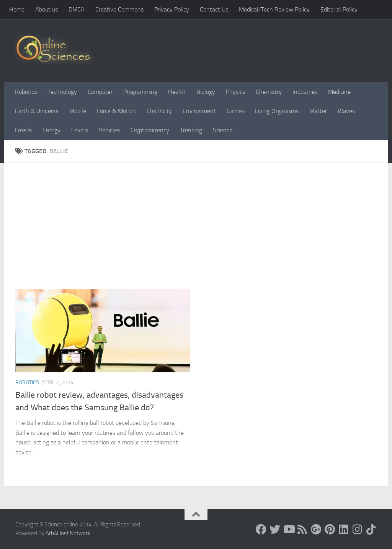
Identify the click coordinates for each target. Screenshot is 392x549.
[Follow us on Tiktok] (371, 529)
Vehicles (109, 130)
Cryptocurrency (150, 130)
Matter (318, 111)
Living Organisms (277, 111)
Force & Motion (116, 111)
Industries (305, 92)
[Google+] (316, 529)
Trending (191, 130)
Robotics (26, 92)
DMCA (77, 9)
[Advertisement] (202, 232)
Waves (346, 111)
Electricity (159, 111)
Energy (51, 130)
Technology (62, 92)
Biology (206, 92)
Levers (80, 130)
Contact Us (214, 9)
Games (235, 111)
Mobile (78, 111)
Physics (235, 92)
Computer (100, 92)
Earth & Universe (37, 111)
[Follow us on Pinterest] (330, 529)
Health (177, 92)
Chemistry (269, 92)
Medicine (339, 92)
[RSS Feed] (302, 529)
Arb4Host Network (68, 533)
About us (47, 9)
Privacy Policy (172, 9)
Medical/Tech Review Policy (274, 9)
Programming (140, 92)
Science (223, 130)
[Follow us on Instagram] (358, 529)
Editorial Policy (339, 9)
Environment (199, 111)
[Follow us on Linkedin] (344, 529)
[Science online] (261, 529)
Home (17, 9)
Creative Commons (119, 9)
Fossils (23, 130)
